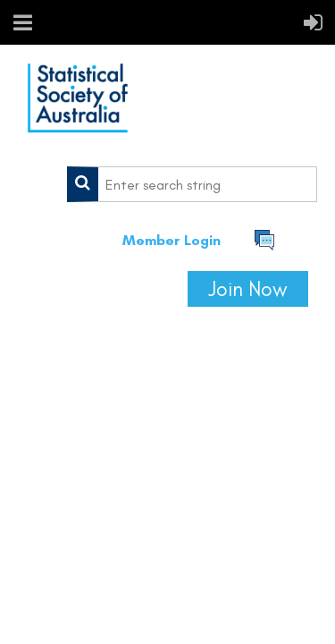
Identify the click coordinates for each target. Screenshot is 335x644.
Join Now (248, 289)
